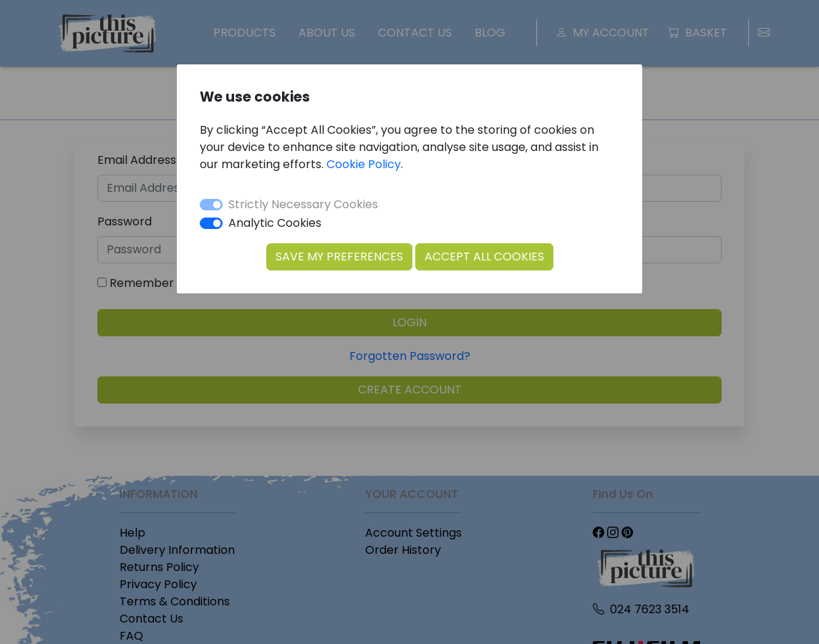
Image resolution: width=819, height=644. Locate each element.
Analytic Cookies (275, 223)
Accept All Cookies (484, 257)
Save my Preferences (339, 257)
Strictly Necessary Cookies (303, 204)
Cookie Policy (364, 164)
